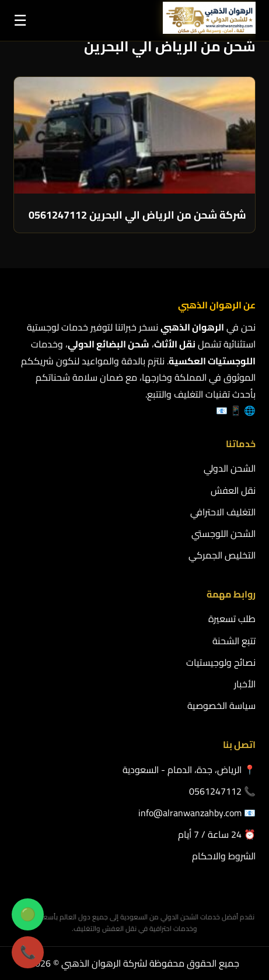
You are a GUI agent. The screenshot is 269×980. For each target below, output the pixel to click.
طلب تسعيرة (232, 619)
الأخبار (245, 684)
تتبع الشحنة (234, 641)
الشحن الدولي (230, 468)
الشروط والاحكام (224, 856)
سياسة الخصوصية (221, 705)
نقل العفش (233, 490)
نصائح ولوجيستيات (221, 662)
